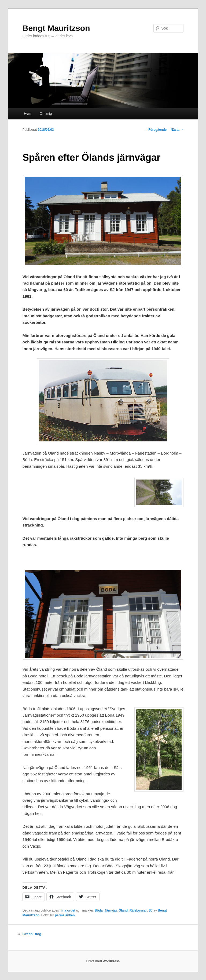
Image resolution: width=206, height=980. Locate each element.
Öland (123, 910)
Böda (99, 910)
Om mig (46, 113)
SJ (151, 910)
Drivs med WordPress (103, 961)
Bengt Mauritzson (56, 28)
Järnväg (111, 910)
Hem (27, 113)
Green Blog (32, 934)
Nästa (177, 130)
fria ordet (68, 910)
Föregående (155, 130)
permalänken (65, 915)
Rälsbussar (138, 910)
